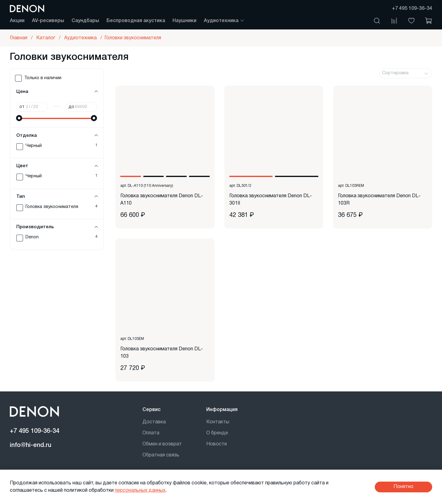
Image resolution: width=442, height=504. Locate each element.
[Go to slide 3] (176, 176)
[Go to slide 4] (199, 176)
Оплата (151, 433)
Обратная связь (161, 455)
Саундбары (85, 21)
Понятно (403, 487)
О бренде (217, 433)
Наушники (184, 21)
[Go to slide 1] (131, 176)
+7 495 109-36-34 (412, 9)
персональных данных (140, 491)
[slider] (19, 118)
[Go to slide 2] (154, 176)
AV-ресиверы (48, 21)
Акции (17, 21)
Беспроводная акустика (136, 21)
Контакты (218, 422)
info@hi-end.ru (31, 445)
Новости (217, 444)
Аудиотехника (224, 21)
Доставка (154, 422)
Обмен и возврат (162, 444)
